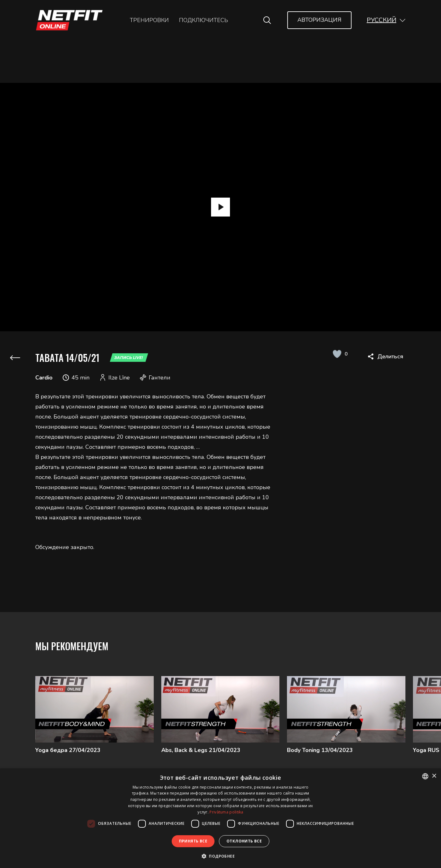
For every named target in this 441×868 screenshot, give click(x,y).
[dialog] (220, 818)
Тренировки (149, 20)
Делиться (390, 356)
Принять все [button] (193, 841)
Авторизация (319, 20)
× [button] (434, 776)
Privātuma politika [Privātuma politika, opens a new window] (226, 812)
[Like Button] (337, 354)
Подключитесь (203, 20)
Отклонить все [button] (244, 841)
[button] (386, 20)
